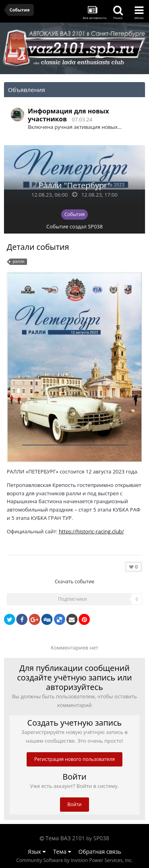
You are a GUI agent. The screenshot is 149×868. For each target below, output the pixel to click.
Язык (37, 852)
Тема (62, 852)
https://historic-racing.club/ (91, 531)
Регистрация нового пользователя (74, 759)
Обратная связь (100, 852)
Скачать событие (75, 582)
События (74, 214)
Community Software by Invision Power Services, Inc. (74, 860)
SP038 (95, 226)
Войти (75, 804)
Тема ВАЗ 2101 (65, 838)
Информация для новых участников (68, 115)
